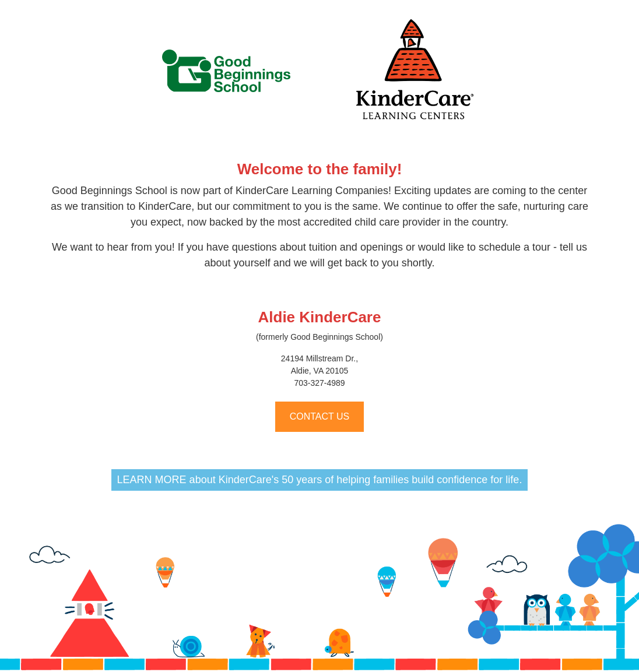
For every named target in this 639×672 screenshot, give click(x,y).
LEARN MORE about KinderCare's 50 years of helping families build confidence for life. (320, 480)
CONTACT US (320, 416)
